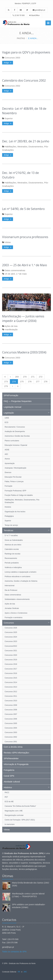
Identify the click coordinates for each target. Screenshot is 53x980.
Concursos (9, 623)
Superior (9, 118)
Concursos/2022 (11, 646)
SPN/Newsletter (11, 758)
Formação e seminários (13, 618)
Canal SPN (9, 776)
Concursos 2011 (11, 696)
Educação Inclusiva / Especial (16, 445)
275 (22, 381)
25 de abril (10, 274)
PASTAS (21, 38)
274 (14, 381)
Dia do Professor (11, 590)
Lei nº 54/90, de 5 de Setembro (23, 209)
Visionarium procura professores (25, 237)
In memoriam (10, 824)
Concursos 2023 (11, 641)
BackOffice (35, 15)
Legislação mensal (12, 407)
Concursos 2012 (11, 692)
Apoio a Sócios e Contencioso (16, 613)
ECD (6, 422)
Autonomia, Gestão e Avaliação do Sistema (21, 581)
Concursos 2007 (11, 714)
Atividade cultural (12, 782)
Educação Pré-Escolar (13, 477)
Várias (8, 242)
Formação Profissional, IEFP (15, 491)
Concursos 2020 (11, 655)
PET (6, 797)
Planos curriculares (12, 441)
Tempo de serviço (11, 525)
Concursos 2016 (11, 673)
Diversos (8, 472)
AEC (6, 454)
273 (6, 381)
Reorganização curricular (14, 815)
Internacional (10, 586)
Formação (8, 486)
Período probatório (12, 563)
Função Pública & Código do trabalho (19, 495)
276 (30, 381)
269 (17, 377)
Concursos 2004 (11, 728)
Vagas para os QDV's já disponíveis (26, 52)
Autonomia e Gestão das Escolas (17, 436)
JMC (25, 972)
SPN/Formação (11, 395)
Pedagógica (9, 516)
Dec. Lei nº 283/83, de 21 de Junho (26, 141)
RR (19, 972)
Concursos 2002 (12, 86)
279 (6, 386)
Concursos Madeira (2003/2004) (24, 352)
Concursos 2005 (11, 723)
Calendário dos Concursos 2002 (24, 80)
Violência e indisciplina (13, 567)
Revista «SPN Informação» (16, 753)
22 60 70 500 (19, 15)
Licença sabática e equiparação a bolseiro (20, 572)
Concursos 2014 (11, 682)
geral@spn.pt (39, 10)
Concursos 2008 (11, 710)
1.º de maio (21, 274)
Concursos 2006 (11, 719)
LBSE (7, 418)
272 (41, 377)
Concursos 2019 (11, 660)
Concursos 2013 (11, 687)
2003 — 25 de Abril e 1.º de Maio (25, 265)
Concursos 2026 (11, 628)
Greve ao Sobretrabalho (14, 540)
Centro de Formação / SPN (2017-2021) (20, 820)
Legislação (9, 413)
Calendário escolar (12, 549)
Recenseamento (11, 558)
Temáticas (8, 530)
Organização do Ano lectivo (15, 512)
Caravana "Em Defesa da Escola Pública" (20, 806)
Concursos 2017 (11, 669)
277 (38, 381)
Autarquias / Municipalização (15, 468)
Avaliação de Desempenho (15, 431)
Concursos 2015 (11, 678)
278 (46, 381)
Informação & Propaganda (16, 764)
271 (33, 377)
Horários (8, 507)
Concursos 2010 (11, 701)
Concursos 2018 (11, 664)
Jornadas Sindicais (12, 608)
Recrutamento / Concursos (15, 427)
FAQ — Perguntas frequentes (18, 401)
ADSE (7, 450)
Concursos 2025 (11, 632)
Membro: (18, 4)
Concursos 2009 (11, 705)
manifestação (11, 329)
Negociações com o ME (14, 811)
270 (25, 377)
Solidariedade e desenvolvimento (17, 599)
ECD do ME (9, 802)
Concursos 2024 (11, 637)
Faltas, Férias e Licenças (14, 482)
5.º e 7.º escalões (11, 536)
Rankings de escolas (13, 554)
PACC (7, 793)
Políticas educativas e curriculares (17, 577)
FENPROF (26, 4)
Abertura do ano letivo (13, 545)
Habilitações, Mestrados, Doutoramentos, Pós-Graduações (22, 501)
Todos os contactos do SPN (14, 952)
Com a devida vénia (13, 747)
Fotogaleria (9, 770)
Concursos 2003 (12, 58)
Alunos (7, 459)
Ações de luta (11, 326)
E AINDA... (33, 38)
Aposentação (10, 463)
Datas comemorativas (15, 270)
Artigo (8, 63)
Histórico (8, 787)
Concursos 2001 (11, 742)
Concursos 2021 (11, 651)
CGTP (34, 4)
